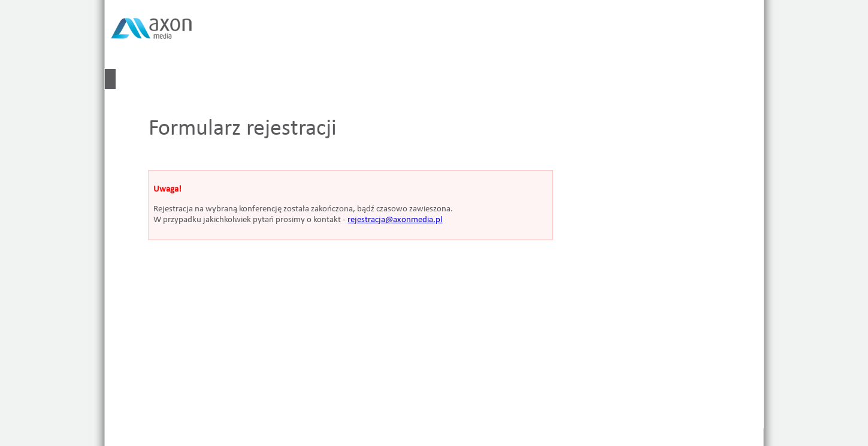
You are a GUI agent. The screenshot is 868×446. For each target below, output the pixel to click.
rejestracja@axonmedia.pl (395, 220)
